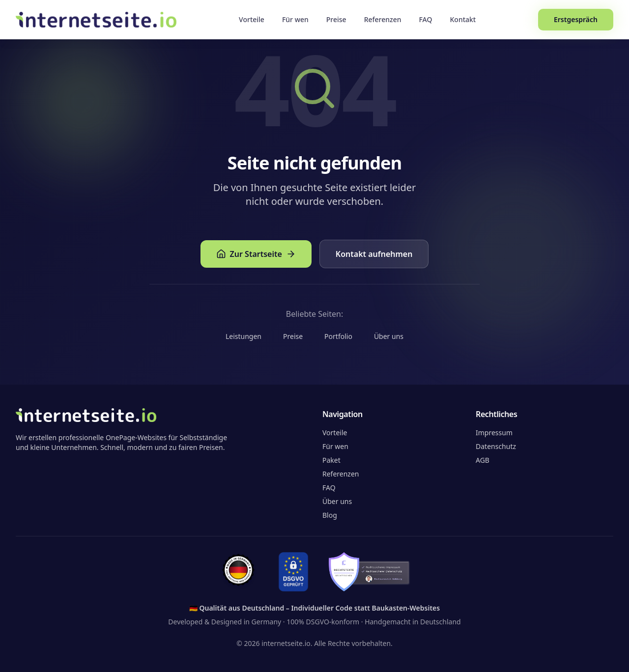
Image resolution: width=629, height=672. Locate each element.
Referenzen (383, 19)
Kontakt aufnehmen (374, 254)
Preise (336, 19)
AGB (483, 460)
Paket (331, 460)
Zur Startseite (256, 254)
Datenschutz (496, 446)
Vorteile (252, 19)
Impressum (494, 433)
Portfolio (338, 336)
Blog (330, 515)
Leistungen (243, 336)
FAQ (426, 19)
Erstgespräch (576, 19)
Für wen (295, 19)
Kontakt (463, 19)
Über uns (389, 336)
